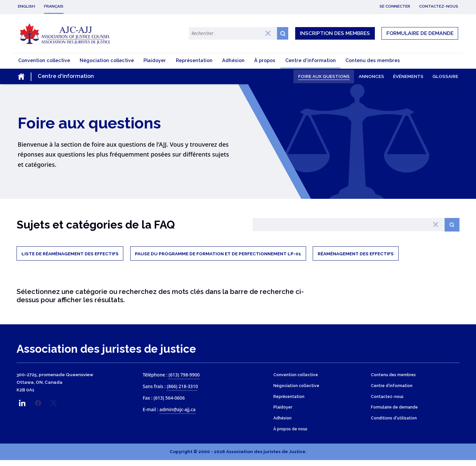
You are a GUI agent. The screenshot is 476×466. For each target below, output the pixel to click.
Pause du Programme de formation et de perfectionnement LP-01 (218, 259)
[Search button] (452, 229)
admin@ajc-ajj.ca (177, 415)
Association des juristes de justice (106, 355)
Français (54, 6)
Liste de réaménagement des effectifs (70, 259)
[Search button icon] (283, 33)
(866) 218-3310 (182, 392)
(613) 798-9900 (184, 380)
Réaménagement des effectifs (356, 259)
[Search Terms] (233, 33)
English (26, 6)
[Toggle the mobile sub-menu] (67, 77)
